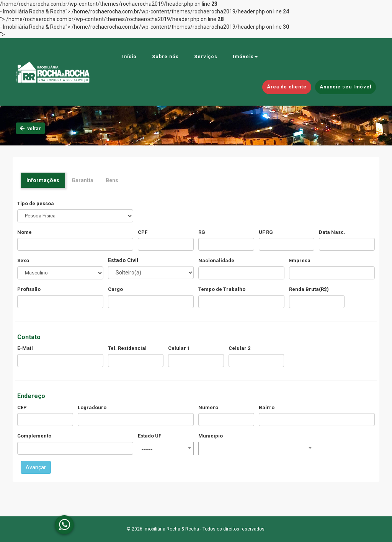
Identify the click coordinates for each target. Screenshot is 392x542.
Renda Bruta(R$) (309, 289)
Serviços (206, 57)
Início (129, 57)
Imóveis (245, 57)
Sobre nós (165, 57)
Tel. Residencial (127, 348)
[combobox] (166, 448)
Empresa (300, 260)
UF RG (266, 232)
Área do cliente (287, 87)
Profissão (29, 289)
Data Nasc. (332, 232)
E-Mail (25, 348)
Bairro (267, 407)
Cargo (115, 289)
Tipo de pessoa (36, 203)
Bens (112, 180)
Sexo (23, 260)
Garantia (82, 180)
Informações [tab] (43, 180)
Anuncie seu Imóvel (345, 87)
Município (211, 436)
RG (202, 232)
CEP (22, 407)
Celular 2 (239, 348)
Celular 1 (179, 348)
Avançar (36, 467)
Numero (208, 407)
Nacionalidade (216, 260)
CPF (143, 232)
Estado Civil (123, 260)
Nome (24, 232)
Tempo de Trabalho (222, 289)
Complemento (34, 436)
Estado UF (149, 436)
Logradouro (92, 407)
